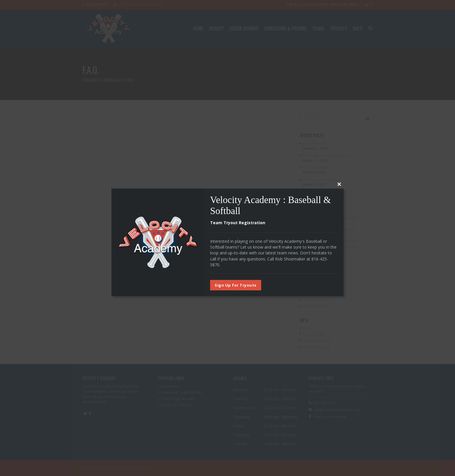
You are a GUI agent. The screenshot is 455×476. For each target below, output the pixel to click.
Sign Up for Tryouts (236, 285)
